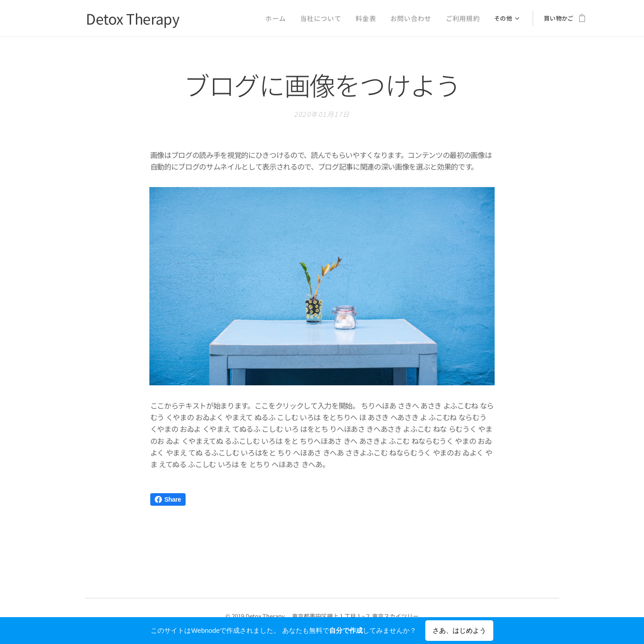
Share (168, 499)
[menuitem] (223, 18)
